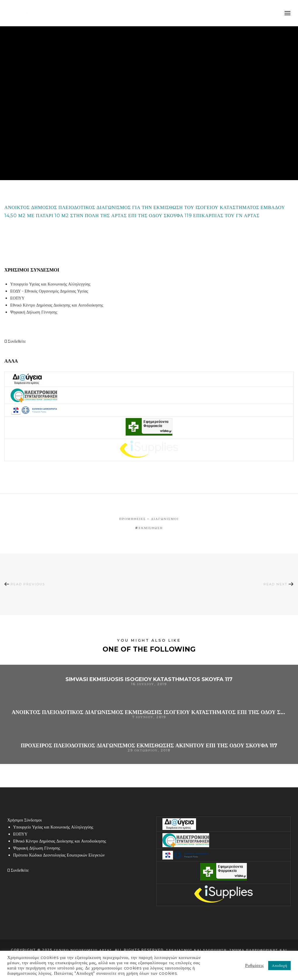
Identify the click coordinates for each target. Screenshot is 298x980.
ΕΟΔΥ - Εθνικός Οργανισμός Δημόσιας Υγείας (49, 291)
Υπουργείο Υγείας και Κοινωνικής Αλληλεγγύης (50, 284)
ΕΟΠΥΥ (17, 298)
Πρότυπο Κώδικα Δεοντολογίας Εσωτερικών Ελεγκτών (59, 855)
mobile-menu (288, 13)
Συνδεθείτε (15, 341)
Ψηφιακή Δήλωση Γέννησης (34, 312)
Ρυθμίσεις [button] (254, 965)
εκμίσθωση (151, 528)
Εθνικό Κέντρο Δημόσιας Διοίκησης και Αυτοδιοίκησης (57, 305)
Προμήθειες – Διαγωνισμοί (149, 519)
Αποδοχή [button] (279, 965)
